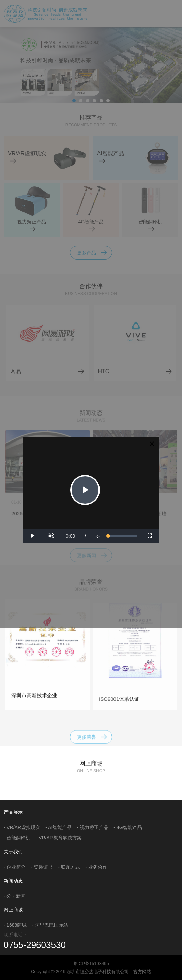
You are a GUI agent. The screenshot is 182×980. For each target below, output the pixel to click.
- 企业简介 (15, 867)
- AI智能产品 (58, 827)
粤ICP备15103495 (91, 963)
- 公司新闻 (15, 896)
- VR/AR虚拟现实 (22, 827)
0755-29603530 (35, 945)
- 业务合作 (96, 867)
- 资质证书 (42, 867)
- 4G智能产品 (128, 827)
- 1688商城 (15, 925)
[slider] (122, 536)
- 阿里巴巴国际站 (50, 925)
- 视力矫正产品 (93, 827)
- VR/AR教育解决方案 (59, 838)
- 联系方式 (69, 867)
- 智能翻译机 (17, 838)
